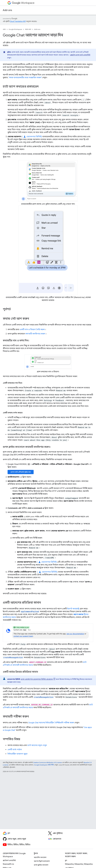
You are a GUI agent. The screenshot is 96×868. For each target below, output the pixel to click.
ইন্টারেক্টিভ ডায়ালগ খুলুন (18, 754)
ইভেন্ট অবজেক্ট (73, 609)
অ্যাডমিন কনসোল (40, 857)
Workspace (23, 3)
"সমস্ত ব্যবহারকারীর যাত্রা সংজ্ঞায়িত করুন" (25, 78)
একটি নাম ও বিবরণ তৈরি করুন (32, 329)
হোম (4, 29)
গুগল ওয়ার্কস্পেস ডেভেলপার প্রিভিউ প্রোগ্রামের (37, 679)
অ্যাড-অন (28, 29)
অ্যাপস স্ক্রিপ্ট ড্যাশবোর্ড (42, 861)
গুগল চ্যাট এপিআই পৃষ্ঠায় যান (21, 472)
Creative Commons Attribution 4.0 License (47, 763)
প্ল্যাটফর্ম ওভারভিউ (9, 860)
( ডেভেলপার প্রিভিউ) (32, 137)
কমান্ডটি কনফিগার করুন (35, 334)
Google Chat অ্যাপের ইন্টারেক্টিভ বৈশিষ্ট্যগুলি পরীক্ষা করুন (51, 723)
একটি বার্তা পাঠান (15, 750)
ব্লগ (66, 860)
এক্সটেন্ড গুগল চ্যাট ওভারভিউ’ (80, 55)
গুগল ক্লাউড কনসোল (41, 865)
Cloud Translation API (18, 21)
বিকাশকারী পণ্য (8, 864)
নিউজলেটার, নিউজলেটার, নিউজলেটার (79, 864)
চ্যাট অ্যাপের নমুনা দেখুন (37, 745)
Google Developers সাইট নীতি (44, 765)
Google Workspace (15, 29)
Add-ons (7, 10)
